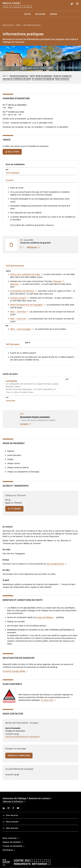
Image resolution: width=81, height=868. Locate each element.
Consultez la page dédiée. (14, 671)
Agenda (53, 14)
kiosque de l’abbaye (44, 617)
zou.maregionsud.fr (55, 564)
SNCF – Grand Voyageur (21, 329)
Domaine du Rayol (18, 298)
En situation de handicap (43, 79)
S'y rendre (14, 509)
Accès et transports (62, 76)
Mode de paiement (44, 76)
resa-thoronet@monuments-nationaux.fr (23, 737)
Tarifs (32, 76)
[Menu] (77, 4)
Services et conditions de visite (17, 79)
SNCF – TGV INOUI (18, 312)
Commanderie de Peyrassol (22, 291)
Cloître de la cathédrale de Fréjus (25, 274)
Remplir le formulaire (19, 756)
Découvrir (40, 14)
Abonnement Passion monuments (35, 417)
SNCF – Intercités (18, 319)
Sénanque (14, 284)
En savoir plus (47, 700)
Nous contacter (62, 79)
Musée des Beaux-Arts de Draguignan (26, 305)
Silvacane (57, 281)
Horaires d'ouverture (19, 76)
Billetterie (12, 152)
